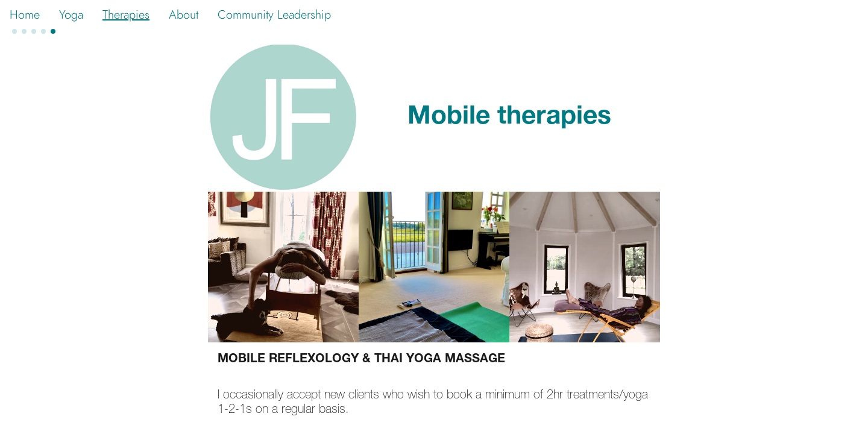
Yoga (71, 14)
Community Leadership (274, 14)
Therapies (126, 14)
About (184, 14)
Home (25, 14)
